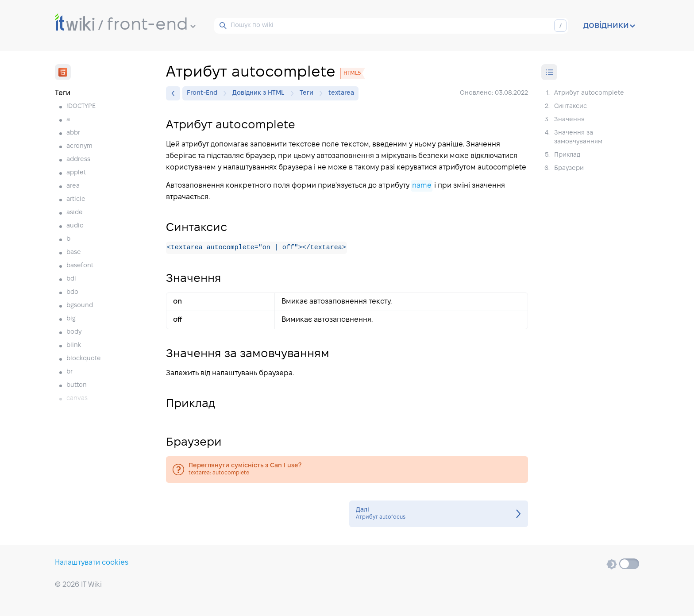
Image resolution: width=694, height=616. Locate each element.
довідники (609, 26)
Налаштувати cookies (92, 563)
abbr (73, 133)
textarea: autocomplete (347, 470)
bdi (71, 279)
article (76, 199)
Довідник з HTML (261, 93)
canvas (77, 398)
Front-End (204, 93)
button (77, 385)
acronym (79, 146)
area (73, 186)
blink (74, 345)
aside (75, 213)
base (74, 252)
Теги (309, 93)
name (422, 186)
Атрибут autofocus (439, 514)
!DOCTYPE (81, 106)
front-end (151, 25)
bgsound (80, 306)
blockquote (84, 359)
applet (76, 173)
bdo (72, 292)
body (74, 332)
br (69, 372)
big (71, 319)
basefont (80, 266)
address (78, 160)
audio (75, 226)
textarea (341, 93)
